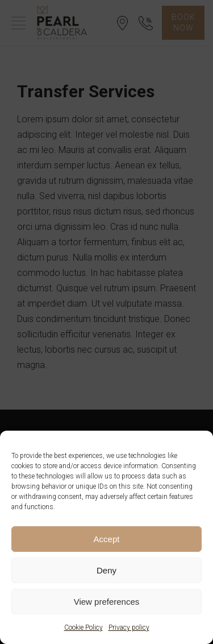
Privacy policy (129, 628)
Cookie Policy (83, 628)
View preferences (107, 602)
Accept (107, 539)
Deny (106, 570)
